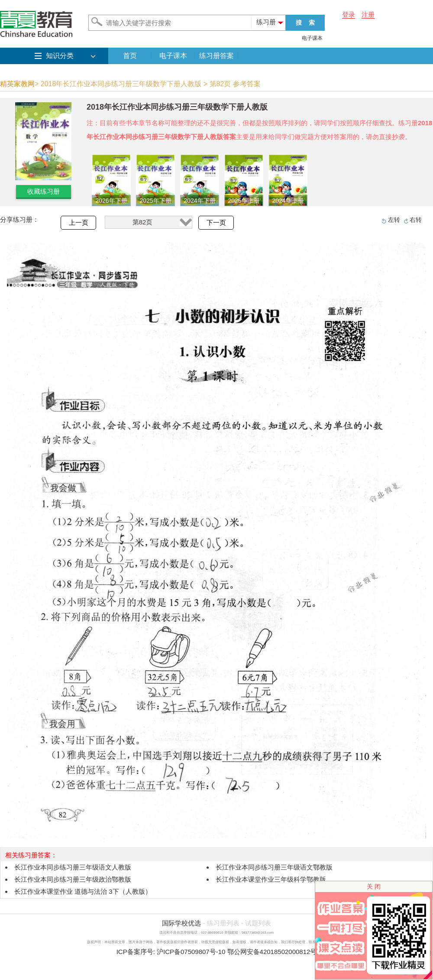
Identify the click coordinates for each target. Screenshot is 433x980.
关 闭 (374, 886)
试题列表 (258, 923)
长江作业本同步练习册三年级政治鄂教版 (73, 879)
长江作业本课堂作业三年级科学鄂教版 (271, 879)
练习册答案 (216, 56)
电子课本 (312, 38)
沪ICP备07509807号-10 (191, 952)
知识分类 (60, 56)
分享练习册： (19, 219)
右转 (416, 220)
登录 (349, 15)
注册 (368, 15)
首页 (130, 56)
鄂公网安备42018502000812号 (272, 952)
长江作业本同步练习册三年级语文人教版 (73, 867)
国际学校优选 (181, 923)
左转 (394, 220)
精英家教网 (17, 84)
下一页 (216, 223)
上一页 (79, 223)
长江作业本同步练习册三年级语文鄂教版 (274, 867)
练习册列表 (223, 923)
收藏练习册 (44, 191)
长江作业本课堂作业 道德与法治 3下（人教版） (83, 891)
